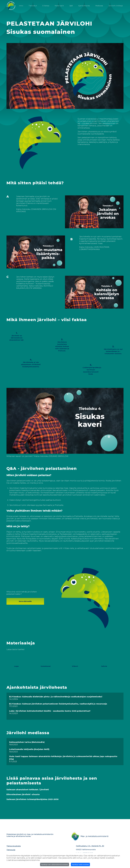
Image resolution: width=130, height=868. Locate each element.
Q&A (71, 6)
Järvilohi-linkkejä (116, 6)
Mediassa (99, 6)
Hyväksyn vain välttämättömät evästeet (55, 864)
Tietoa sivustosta (14, 846)
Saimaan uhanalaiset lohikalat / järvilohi (28, 790)
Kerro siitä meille (25, 601)
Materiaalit (59, 6)
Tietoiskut (33, 6)
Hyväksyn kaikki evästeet (80, 864)
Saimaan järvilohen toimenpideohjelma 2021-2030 (33, 799)
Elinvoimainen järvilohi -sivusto (23, 794)
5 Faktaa (46, 6)
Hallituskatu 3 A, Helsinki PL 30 (90, 846)
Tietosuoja (11, 850)
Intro (21, 6)
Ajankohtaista (84, 6)
